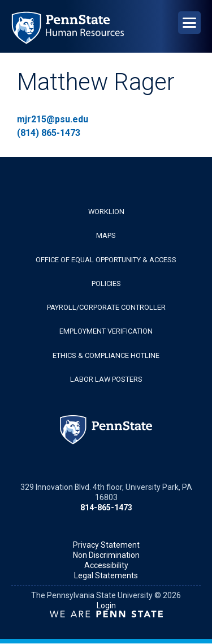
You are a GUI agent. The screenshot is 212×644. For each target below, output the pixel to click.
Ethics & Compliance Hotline (106, 355)
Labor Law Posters (106, 379)
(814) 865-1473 (49, 133)
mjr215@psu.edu (53, 119)
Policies (106, 283)
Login (106, 605)
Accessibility (106, 565)
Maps (106, 235)
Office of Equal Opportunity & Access (106, 260)
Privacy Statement (106, 545)
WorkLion (106, 212)
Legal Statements (106, 575)
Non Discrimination (106, 555)
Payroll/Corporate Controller (106, 307)
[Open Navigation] (189, 23)
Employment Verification (106, 331)
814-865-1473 (106, 507)
